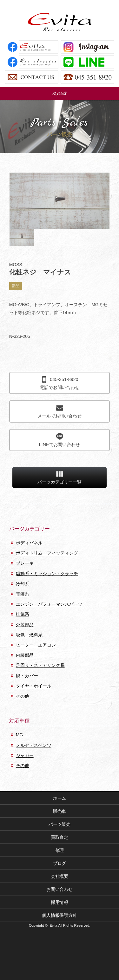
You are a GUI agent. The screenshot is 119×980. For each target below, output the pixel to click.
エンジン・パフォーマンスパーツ (49, 604)
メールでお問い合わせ (60, 411)
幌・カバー (27, 676)
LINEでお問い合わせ (60, 440)
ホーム (60, 798)
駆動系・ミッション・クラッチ (47, 574)
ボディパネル (29, 543)
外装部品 (25, 625)
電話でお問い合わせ (60, 383)
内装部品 (25, 655)
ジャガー (25, 755)
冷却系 (23, 584)
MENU (60, 94)
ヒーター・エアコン (36, 645)
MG (20, 735)
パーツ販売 (60, 824)
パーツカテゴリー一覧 (60, 477)
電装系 (23, 594)
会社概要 (60, 876)
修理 (60, 850)
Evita (60, 22)
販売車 (60, 811)
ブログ (60, 863)
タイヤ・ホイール (34, 686)
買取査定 (60, 837)
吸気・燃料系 (29, 635)
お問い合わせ (60, 889)
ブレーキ (25, 563)
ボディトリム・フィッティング (47, 553)
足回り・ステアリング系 (40, 665)
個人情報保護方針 (60, 915)
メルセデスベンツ (34, 745)
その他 (23, 696)
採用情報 (60, 902)
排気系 (23, 614)
